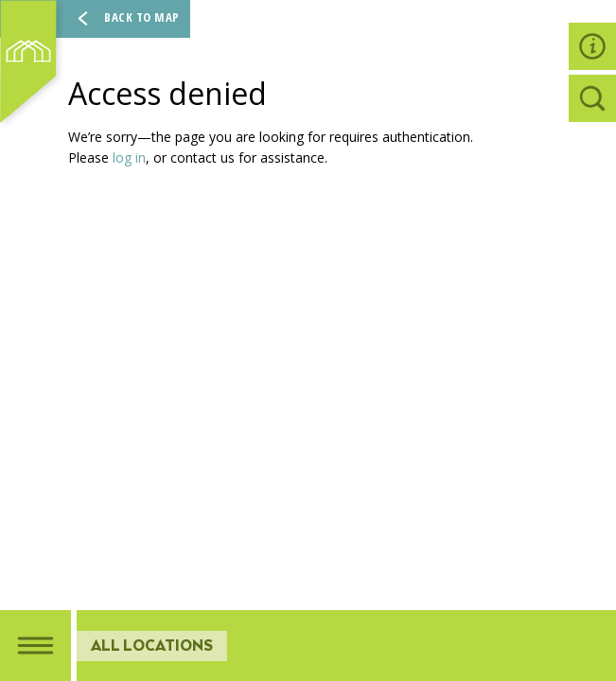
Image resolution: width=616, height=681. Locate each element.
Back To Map (125, 18)
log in (129, 157)
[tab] (35, 646)
